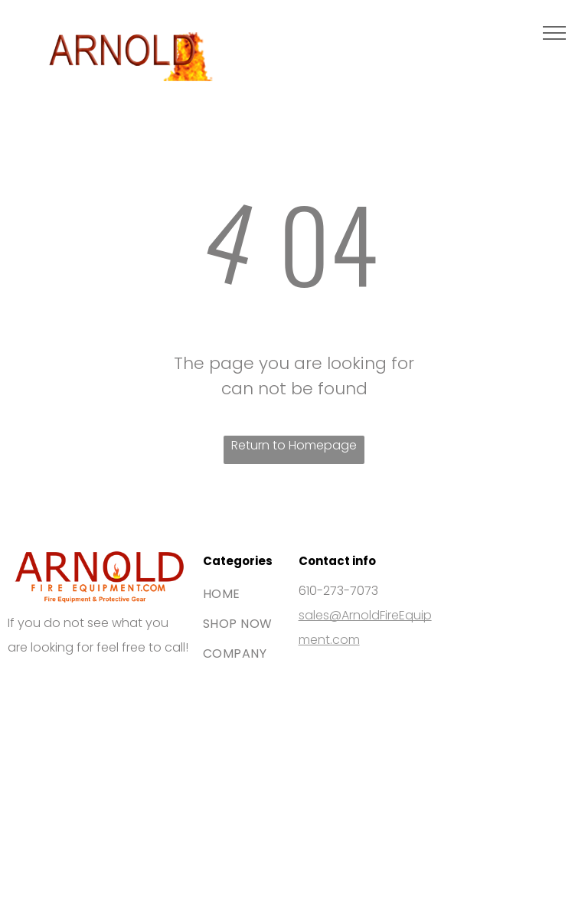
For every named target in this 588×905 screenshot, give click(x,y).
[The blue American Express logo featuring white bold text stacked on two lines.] (55, 796)
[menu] (554, 33)
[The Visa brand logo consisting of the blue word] (55, 709)
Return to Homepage (294, 445)
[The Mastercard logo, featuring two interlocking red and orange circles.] (142, 709)
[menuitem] (258, 594)
